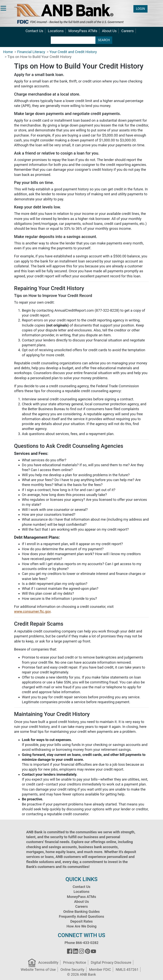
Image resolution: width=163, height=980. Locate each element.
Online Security (72, 970)
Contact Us (34, 31)
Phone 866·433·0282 (81, 943)
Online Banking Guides (81, 912)
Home (8, 52)
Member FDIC (100, 970)
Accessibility (48, 962)
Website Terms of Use (38, 970)
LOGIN (140, 9)
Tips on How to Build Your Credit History (39, 57)
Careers (127, 31)
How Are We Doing (81, 926)
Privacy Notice (75, 962)
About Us (109, 31)
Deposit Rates (82, 921)
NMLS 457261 (127, 970)
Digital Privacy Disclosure (111, 962)
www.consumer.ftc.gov (32, 611)
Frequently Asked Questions (81, 916)
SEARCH (104, 40)
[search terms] (73, 40)
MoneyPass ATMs (83, 31)
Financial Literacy (31, 52)
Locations (56, 31)
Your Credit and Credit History (73, 52)
